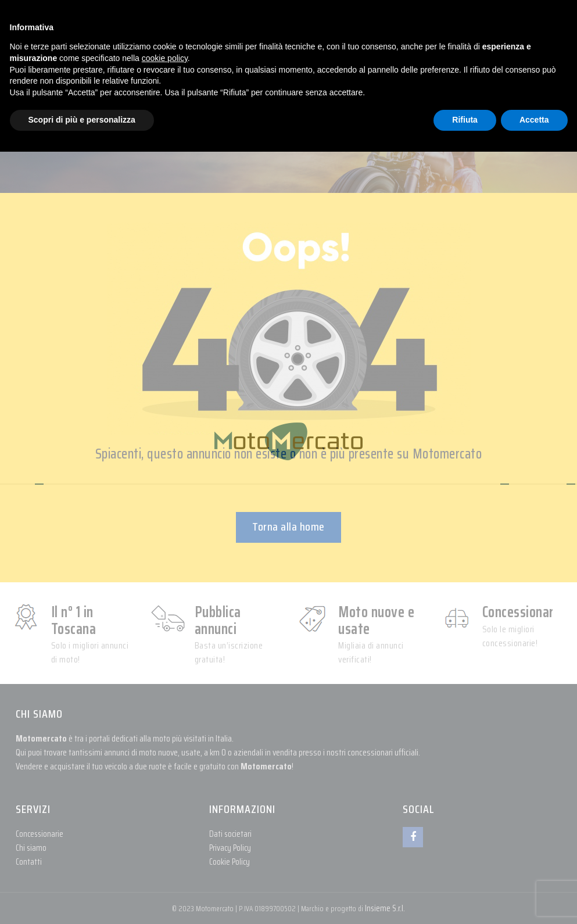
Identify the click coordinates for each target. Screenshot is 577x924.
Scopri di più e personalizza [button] (82, 120)
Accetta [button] (534, 120)
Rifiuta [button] (465, 120)
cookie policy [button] (165, 58)
